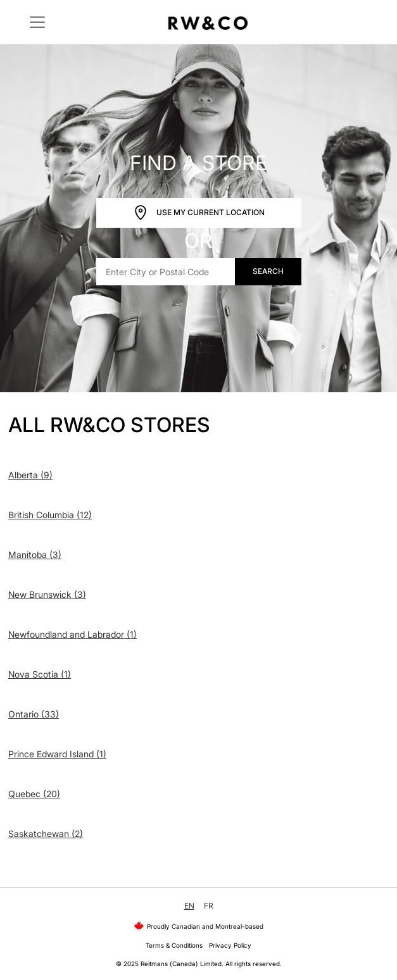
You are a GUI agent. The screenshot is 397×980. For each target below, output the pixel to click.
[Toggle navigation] (37, 22)
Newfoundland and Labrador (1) (72, 634)
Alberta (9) (30, 475)
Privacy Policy (230, 945)
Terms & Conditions (174, 945)
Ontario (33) (34, 714)
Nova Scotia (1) (40, 674)
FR (209, 906)
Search (268, 271)
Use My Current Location (199, 213)
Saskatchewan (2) (46, 834)
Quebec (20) (34, 794)
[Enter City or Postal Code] (166, 272)
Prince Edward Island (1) (57, 754)
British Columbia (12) (50, 515)
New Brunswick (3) (47, 594)
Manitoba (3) (35, 555)
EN (189, 906)
